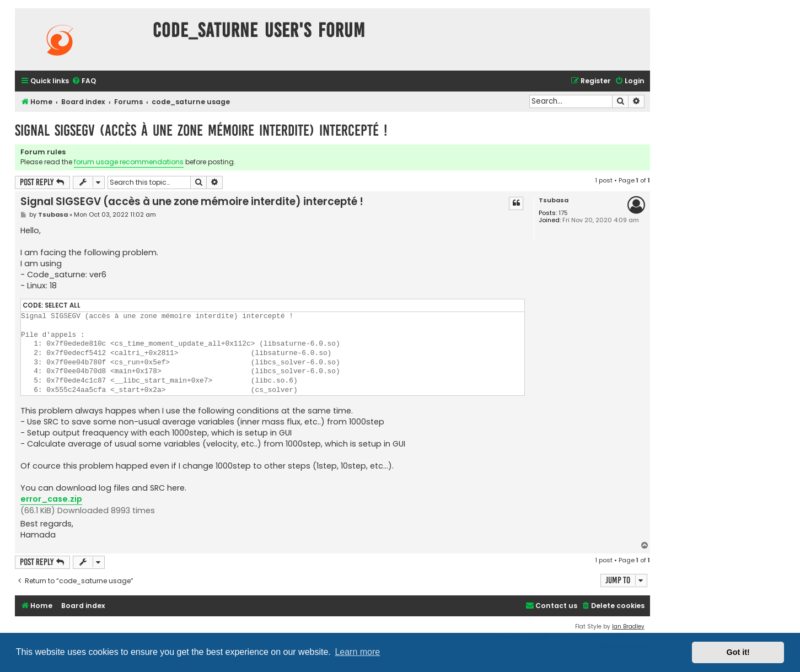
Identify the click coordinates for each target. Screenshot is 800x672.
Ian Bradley (628, 627)
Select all (63, 305)
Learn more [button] (357, 652)
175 (563, 213)
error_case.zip (51, 499)
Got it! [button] (738, 652)
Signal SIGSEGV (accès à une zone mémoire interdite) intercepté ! (201, 130)
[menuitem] (84, 81)
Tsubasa (554, 200)
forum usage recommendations (129, 162)
